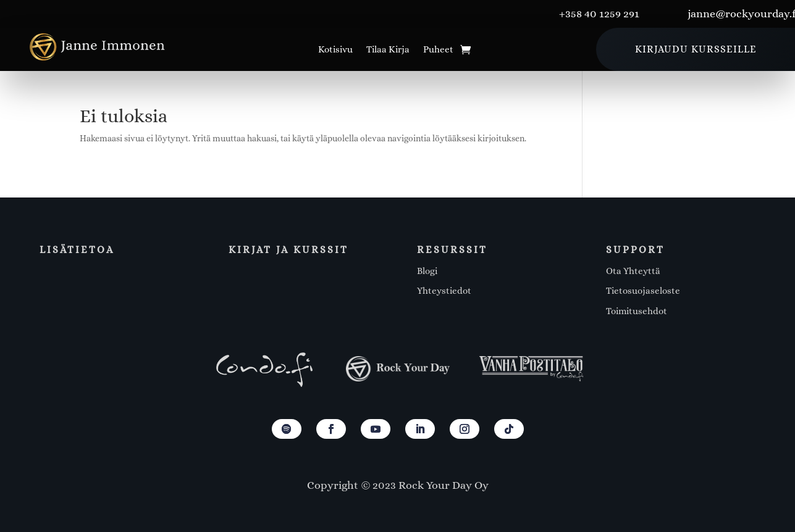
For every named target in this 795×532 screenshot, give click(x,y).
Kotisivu (335, 50)
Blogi (427, 271)
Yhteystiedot (444, 291)
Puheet (438, 50)
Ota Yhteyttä (633, 271)
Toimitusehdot (637, 311)
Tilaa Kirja (388, 50)
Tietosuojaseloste (643, 291)
